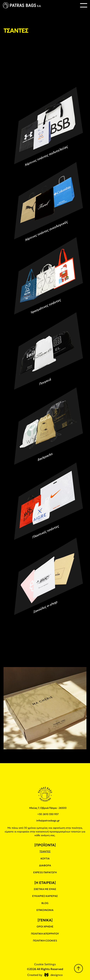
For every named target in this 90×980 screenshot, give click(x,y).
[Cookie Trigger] (45, 964)
